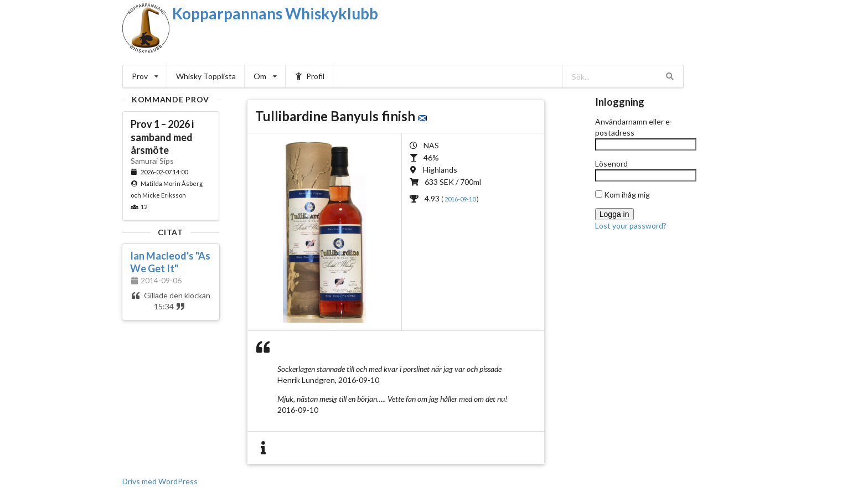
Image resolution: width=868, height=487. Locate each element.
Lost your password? (631, 226)
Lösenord (611, 164)
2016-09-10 (461, 199)
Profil (310, 76)
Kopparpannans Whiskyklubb (275, 13)
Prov (145, 76)
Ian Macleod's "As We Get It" (170, 262)
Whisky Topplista (206, 76)
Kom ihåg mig (622, 195)
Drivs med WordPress (160, 481)
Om (265, 76)
